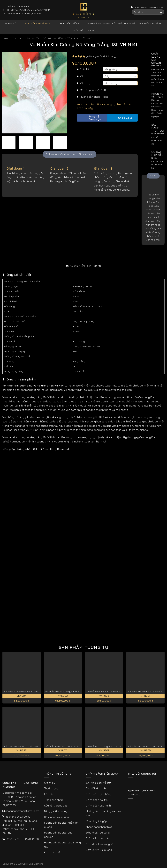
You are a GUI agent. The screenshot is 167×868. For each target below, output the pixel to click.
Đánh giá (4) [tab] (94, 266)
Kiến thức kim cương (151, 23)
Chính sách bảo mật (98, 838)
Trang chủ (10, 23)
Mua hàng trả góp (96, 821)
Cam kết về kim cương (99, 850)
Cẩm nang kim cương (57, 817)
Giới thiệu (79, 30)
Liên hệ (91, 30)
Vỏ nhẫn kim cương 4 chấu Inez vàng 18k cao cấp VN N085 (36, 746)
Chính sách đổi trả (97, 800)
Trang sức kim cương (34, 24)
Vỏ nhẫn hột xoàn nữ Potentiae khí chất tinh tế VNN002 (117, 692)
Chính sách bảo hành (98, 806)
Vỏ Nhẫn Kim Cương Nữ (79, 38)
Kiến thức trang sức (124, 23)
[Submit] (161, 12)
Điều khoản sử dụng (98, 833)
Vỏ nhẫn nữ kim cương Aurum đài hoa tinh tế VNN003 (74, 692)
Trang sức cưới (66, 24)
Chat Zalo (122, 118)
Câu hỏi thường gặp (56, 806)
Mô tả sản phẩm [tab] (76, 266)
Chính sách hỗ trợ (98, 783)
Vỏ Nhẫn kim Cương (54, 38)
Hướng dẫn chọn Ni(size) (94, 97)
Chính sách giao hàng (99, 794)
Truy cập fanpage (90, 118)
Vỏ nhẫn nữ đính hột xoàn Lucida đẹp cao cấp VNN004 (34, 692)
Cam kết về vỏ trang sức (100, 844)
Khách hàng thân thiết (99, 827)
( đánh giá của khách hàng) (101, 56)
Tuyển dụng (51, 788)
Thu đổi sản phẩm (97, 788)
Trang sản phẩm (54, 800)
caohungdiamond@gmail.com (22, 811)
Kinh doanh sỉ (52, 852)
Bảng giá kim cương (96, 24)
